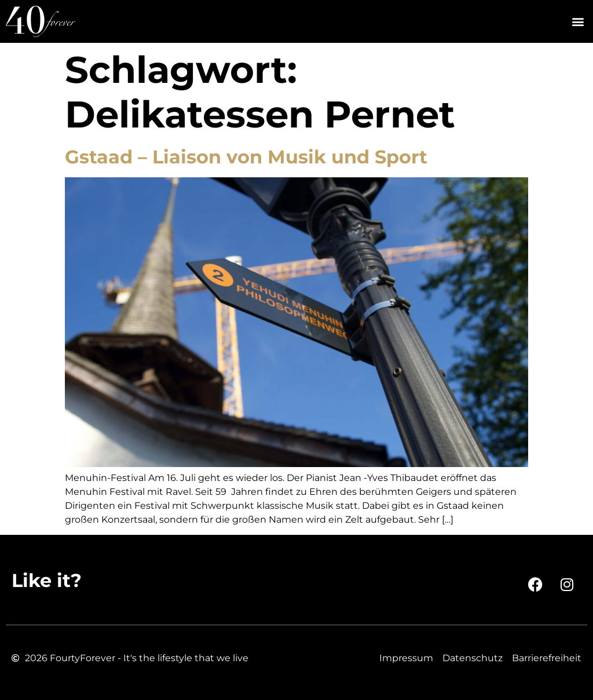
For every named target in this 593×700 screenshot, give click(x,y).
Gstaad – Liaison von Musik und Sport (246, 157)
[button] (578, 22)
